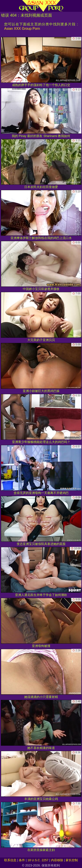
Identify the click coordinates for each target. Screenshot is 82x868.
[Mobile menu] (4, 6)
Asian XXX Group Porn (22, 29)
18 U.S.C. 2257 (38, 860)
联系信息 (10, 860)
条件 (22, 860)
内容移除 (57, 860)
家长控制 (72, 860)
